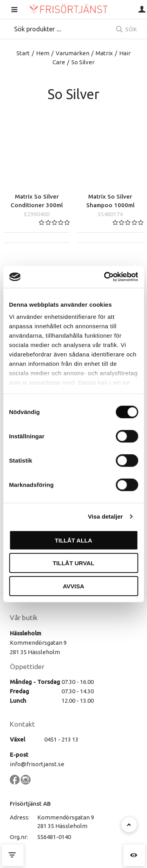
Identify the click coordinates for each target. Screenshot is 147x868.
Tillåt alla (73, 540)
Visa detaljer (105, 516)
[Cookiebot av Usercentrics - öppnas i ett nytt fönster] (105, 277)
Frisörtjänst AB (30, 804)
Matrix (104, 53)
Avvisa (73, 586)
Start (23, 53)
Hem (43, 53)
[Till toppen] (129, 825)
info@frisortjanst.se (37, 764)
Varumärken (73, 53)
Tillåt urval (73, 563)
